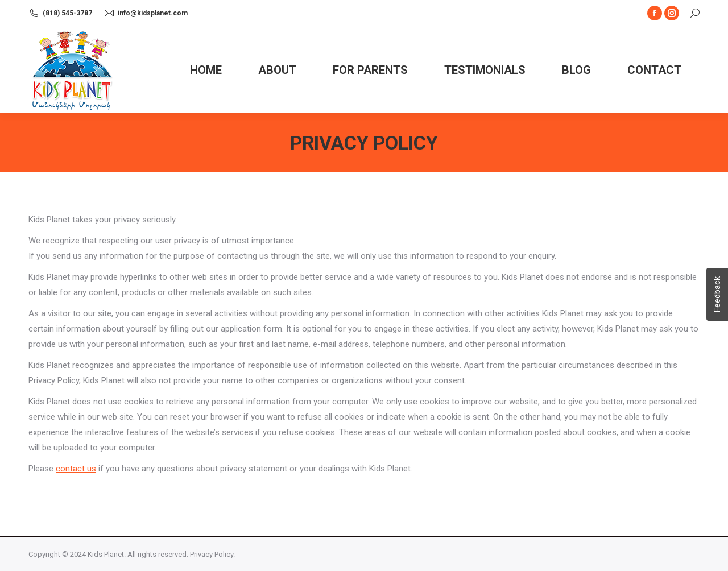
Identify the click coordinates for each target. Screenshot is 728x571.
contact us (76, 469)
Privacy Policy (212, 554)
